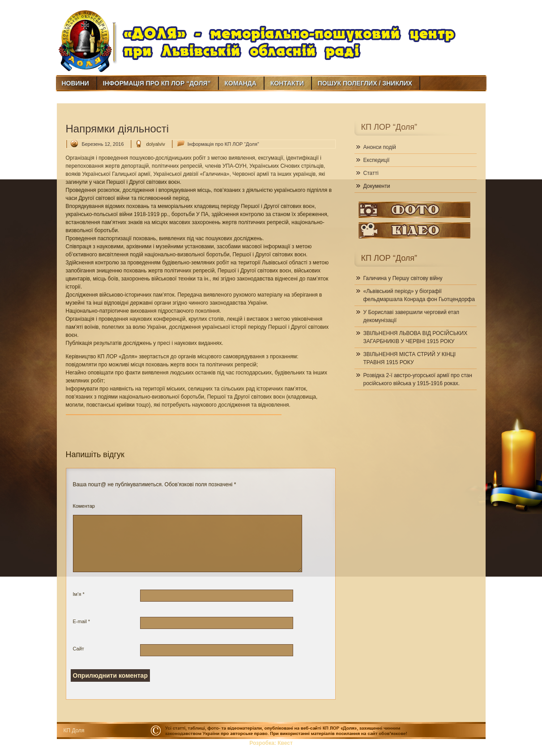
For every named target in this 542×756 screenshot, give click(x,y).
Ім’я (79, 594)
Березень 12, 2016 (103, 144)
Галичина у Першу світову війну (403, 278)
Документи (377, 186)
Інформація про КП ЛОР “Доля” (223, 144)
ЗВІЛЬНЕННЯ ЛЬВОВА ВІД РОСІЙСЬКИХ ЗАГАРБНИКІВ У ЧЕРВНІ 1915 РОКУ (416, 337)
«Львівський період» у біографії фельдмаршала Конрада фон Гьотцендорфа (419, 295)
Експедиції (377, 160)
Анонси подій (380, 147)
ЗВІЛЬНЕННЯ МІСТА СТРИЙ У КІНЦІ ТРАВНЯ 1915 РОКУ (410, 358)
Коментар (84, 506)
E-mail (82, 621)
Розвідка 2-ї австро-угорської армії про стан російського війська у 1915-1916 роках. (418, 379)
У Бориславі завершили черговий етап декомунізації (411, 316)
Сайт (79, 649)
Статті (371, 173)
